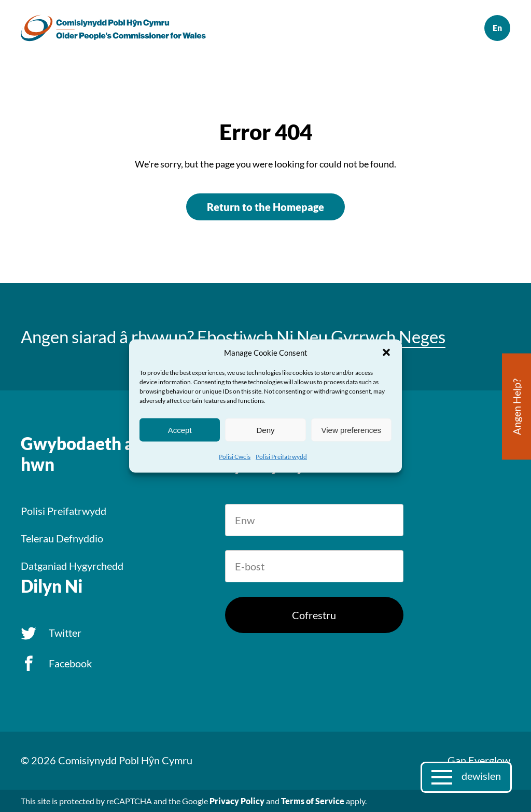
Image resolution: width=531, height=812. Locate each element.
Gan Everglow (479, 760)
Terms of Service (313, 801)
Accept (180, 430)
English (497, 28)
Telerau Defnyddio (62, 538)
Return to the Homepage (265, 207)
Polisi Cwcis (235, 457)
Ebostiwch (235, 337)
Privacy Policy (237, 801)
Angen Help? (516, 407)
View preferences (352, 430)
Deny (265, 430)
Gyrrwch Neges (388, 337)
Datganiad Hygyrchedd (72, 566)
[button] (386, 353)
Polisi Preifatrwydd (281, 457)
